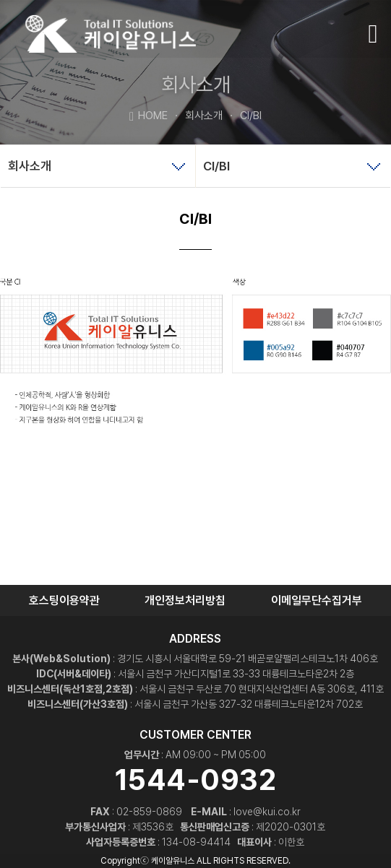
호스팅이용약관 (64, 600)
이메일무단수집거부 (317, 600)
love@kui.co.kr (267, 812)
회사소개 (195, 116)
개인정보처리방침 (185, 600)
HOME (149, 115)
